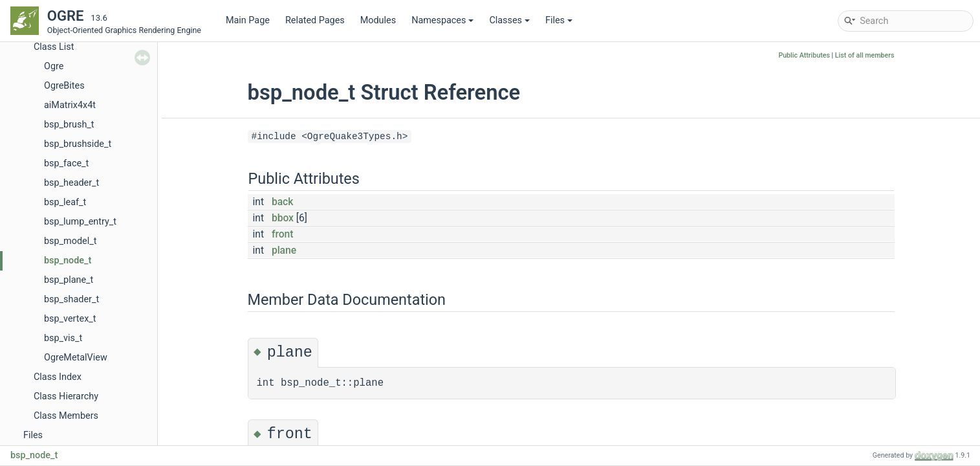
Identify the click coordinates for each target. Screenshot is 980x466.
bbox (283, 218)
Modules (378, 20)
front (283, 234)
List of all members (865, 55)
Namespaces (442, 20)
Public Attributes (804, 55)
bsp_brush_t (69, 125)
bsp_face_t (66, 163)
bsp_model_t (70, 241)
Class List (54, 47)
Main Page (248, 20)
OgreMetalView (76, 358)
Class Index (58, 377)
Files (559, 20)
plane (284, 250)
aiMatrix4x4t (70, 105)
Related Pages (315, 20)
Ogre (54, 66)
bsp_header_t (71, 183)
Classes (509, 20)
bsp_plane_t (69, 280)
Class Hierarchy (66, 396)
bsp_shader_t (71, 299)
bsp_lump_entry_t (80, 222)
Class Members (66, 416)
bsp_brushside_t (78, 144)
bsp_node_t (68, 261)
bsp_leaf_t (65, 202)
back (282, 202)
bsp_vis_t (63, 338)
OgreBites (64, 86)
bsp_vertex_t (70, 319)
